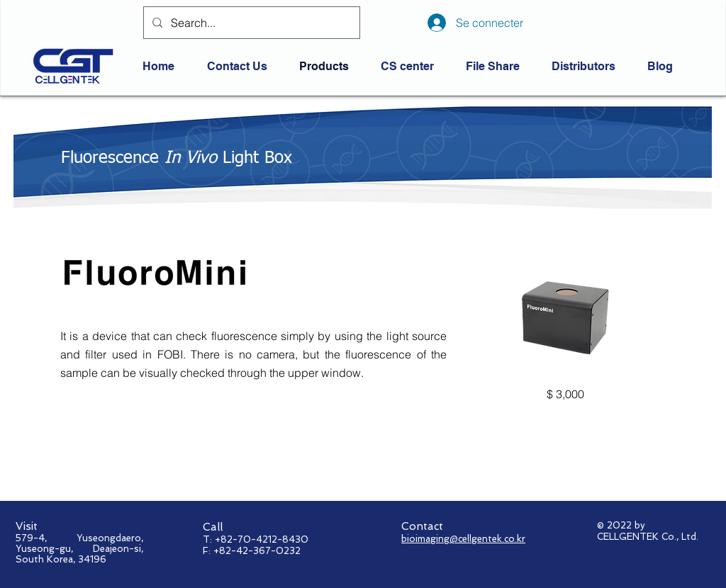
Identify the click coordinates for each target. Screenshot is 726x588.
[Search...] (250, 23)
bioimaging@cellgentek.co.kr (463, 539)
